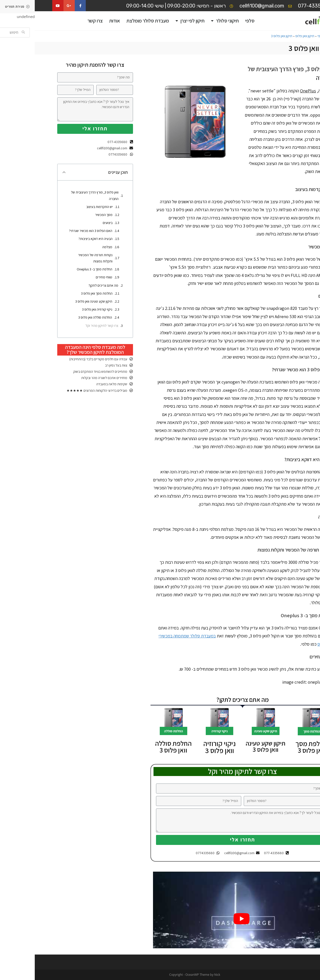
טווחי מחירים (69, 277)
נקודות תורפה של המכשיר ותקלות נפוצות (60, 258)
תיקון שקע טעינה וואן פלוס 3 (59, 301)
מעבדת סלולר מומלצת (113, 21)
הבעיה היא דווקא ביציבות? (61, 239)
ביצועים (73, 223)
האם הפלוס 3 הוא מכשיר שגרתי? (56, 231)
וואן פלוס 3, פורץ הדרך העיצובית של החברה (60, 195)
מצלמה (72, 247)
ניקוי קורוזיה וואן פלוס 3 (62, 309)
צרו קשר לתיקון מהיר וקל (67, 326)
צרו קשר (60, 21)
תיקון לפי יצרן (155, 21)
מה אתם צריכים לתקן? (69, 285)
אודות (80, 21)
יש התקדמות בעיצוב (65, 207)
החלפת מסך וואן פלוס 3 (277, 747)
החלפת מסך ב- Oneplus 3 (60, 269)
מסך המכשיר (69, 215)
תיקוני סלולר (190, 21)
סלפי (215, 21)
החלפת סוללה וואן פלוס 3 (60, 317)
